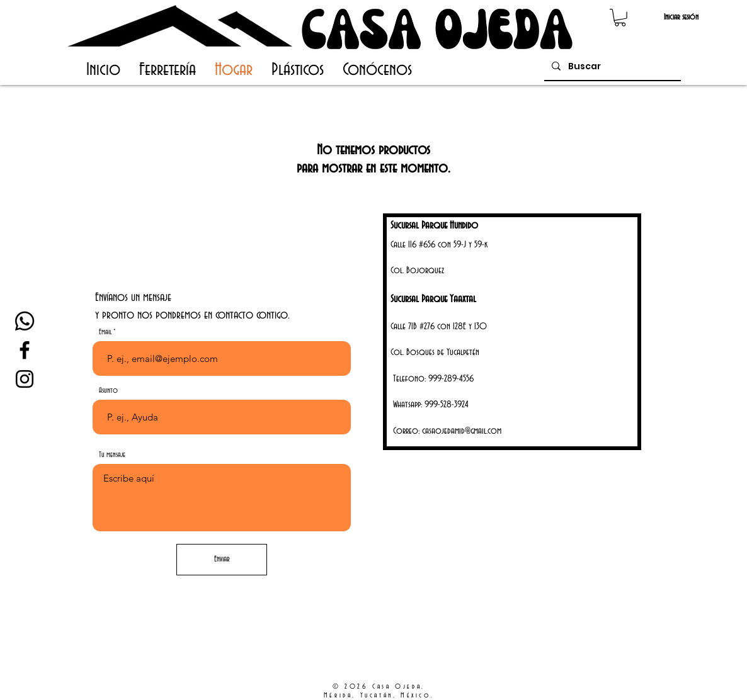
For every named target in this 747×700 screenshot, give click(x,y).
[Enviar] (222, 560)
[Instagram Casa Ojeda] (25, 379)
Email (105, 332)
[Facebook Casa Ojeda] (25, 350)
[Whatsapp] (25, 321)
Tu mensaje (112, 455)
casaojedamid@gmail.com (462, 431)
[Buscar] (611, 66)
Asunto (108, 391)
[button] (620, 18)
